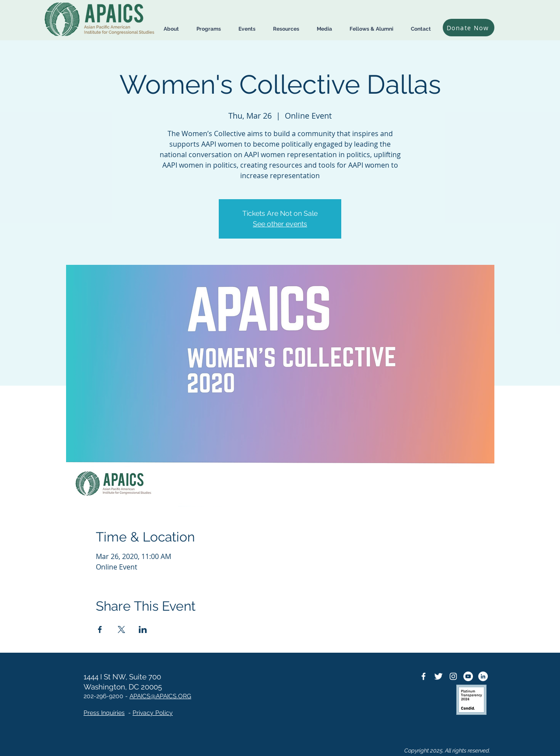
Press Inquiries (104, 713)
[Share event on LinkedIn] (143, 629)
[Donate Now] (469, 28)
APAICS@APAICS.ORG (160, 696)
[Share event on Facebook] (100, 629)
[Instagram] (453, 676)
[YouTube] (468, 676)
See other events (280, 224)
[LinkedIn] (483, 676)
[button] (171, 29)
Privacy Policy (153, 713)
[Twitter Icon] (438, 676)
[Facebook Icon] (423, 676)
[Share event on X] (121, 629)
